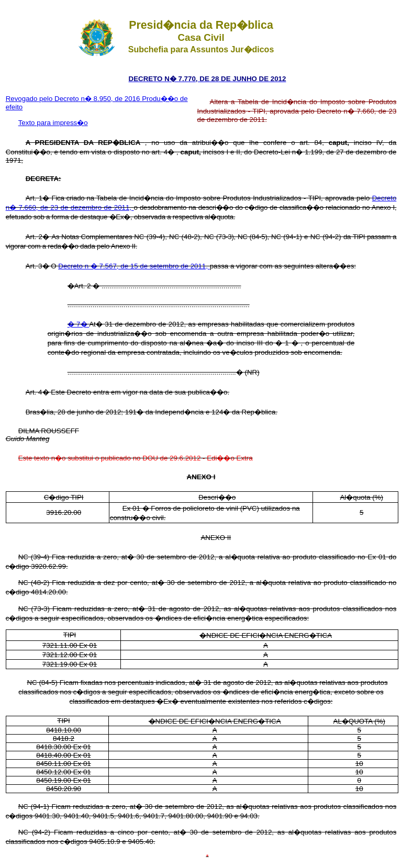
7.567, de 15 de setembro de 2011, (155, 266)
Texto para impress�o (53, 123)
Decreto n (74, 266)
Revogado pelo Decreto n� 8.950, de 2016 (74, 99)
